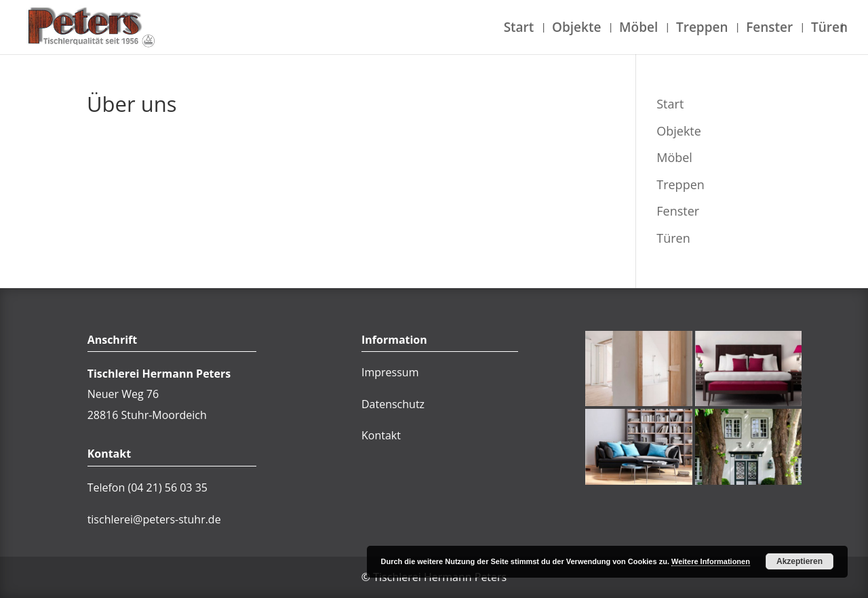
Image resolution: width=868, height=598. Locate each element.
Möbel (638, 29)
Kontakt (381, 435)
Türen (829, 29)
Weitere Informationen (711, 561)
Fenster (769, 29)
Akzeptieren (800, 561)
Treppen (702, 29)
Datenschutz (393, 404)
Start (519, 29)
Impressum (390, 372)
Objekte (576, 29)
